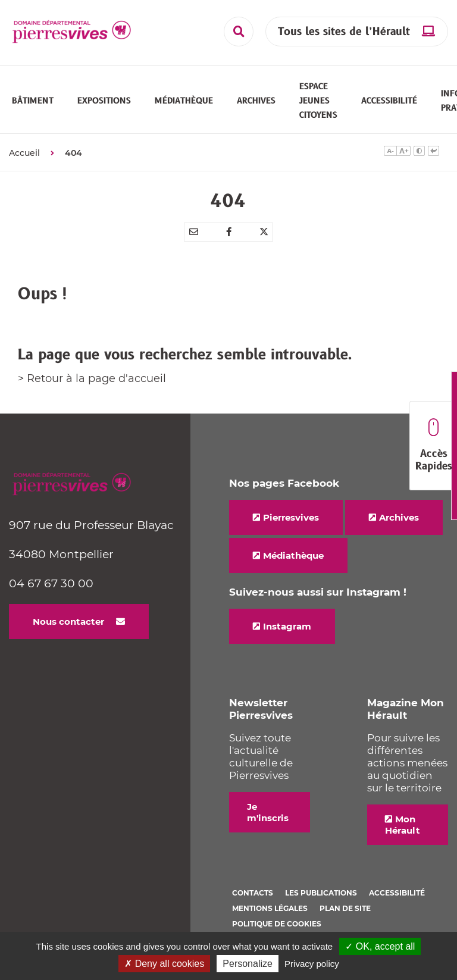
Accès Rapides (433, 446)
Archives (399, 525)
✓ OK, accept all (380, 946)
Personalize (248, 964)
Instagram (287, 633)
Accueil (24, 160)
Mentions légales (270, 915)
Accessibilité (397, 900)
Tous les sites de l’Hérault (344, 32)
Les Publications (321, 900)
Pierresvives (291, 525)
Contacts (253, 900)
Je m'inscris (268, 819)
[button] (33, 104)
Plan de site (345, 915)
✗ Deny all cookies (164, 964)
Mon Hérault (403, 832)
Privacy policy (312, 964)
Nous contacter (68, 629)
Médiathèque (293, 563)
